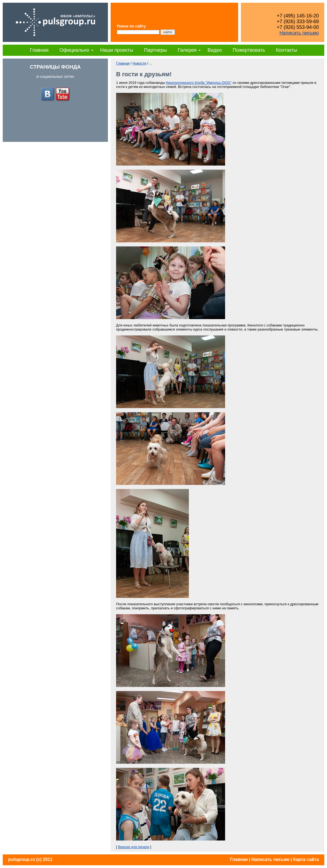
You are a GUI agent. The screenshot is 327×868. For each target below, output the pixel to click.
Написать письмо (299, 33)
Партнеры (156, 50)
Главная (39, 50)
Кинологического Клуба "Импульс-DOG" (199, 83)
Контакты (287, 50)
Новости (139, 63)
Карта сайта (306, 859)
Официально (74, 50)
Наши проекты (117, 50)
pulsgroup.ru (22, 859)
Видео (215, 50)
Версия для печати (134, 847)
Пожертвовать (249, 50)
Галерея (187, 50)
